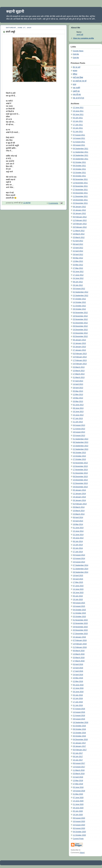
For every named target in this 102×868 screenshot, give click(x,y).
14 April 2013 (78, 384)
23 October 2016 (79, 733)
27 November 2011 (80, 190)
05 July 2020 (78, 811)
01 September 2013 (81, 439)
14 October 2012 (79, 302)
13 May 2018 (78, 781)
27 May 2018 (78, 784)
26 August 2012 (79, 289)
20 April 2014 (78, 521)
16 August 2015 (79, 606)
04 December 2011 (80, 193)
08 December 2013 (80, 477)
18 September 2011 (81, 155)
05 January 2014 (79, 490)
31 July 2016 (78, 705)
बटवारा (75, 71)
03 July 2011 (78, 118)
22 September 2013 (81, 449)
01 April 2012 (78, 241)
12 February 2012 (80, 220)
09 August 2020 (79, 818)
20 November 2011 (80, 186)
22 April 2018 (78, 777)
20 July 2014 (78, 548)
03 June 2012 (78, 272)
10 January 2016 (79, 637)
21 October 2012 (79, 306)
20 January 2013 (79, 347)
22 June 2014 (78, 535)
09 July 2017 (78, 757)
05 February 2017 (80, 750)
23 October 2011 (79, 173)
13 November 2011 (80, 183)
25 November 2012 (80, 319)
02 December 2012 (80, 323)
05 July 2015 (78, 596)
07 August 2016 (79, 709)
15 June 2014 (78, 531)
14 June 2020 (78, 801)
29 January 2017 (79, 746)
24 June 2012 (78, 278)
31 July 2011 (78, 132)
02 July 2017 (78, 753)
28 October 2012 (79, 309)
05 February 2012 (80, 217)
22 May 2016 (78, 681)
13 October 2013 (79, 456)
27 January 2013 (79, 350)
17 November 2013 (80, 470)
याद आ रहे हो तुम (78, 98)
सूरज (75, 84)
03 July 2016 (78, 695)
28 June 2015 (78, 593)
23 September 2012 (81, 296)
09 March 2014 (79, 507)
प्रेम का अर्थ (77, 67)
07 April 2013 (78, 381)
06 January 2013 (79, 340)
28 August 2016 (79, 719)
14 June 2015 (78, 589)
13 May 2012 (78, 261)
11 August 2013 (79, 429)
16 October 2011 (79, 169)
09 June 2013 (78, 408)
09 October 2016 (79, 729)
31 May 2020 (78, 794)
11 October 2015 (79, 613)
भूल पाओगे (76, 88)
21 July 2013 (78, 422)
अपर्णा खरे (80, 35)
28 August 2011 (79, 145)
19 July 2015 (78, 600)
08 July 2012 (78, 282)
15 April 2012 (78, 248)
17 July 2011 (78, 125)
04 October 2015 (79, 610)
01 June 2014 (78, 528)
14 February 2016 (80, 644)
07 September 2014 (81, 565)
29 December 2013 (80, 487)
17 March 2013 (79, 374)
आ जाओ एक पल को (80, 81)
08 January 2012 (79, 207)
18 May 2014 (78, 524)
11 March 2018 (79, 770)
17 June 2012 (78, 275)
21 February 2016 (80, 647)
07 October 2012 (79, 299)
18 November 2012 (80, 316)
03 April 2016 (78, 664)
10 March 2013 (79, 371)
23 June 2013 (78, 415)
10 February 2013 (80, 357)
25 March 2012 (79, 237)
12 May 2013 (78, 394)
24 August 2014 (79, 562)
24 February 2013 (80, 364)
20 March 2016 (79, 658)
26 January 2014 (79, 500)
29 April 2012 (78, 254)
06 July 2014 (78, 541)
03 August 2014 (79, 555)
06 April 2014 (78, 517)
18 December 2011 (80, 200)
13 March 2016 (79, 654)
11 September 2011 (81, 152)
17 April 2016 (78, 671)
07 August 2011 (79, 135)
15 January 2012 (79, 210)
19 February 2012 (80, 224)
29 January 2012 (79, 213)
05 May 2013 (78, 391)
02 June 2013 (78, 405)
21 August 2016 (79, 716)
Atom (82, 853)
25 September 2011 (81, 159)
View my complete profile (83, 38)
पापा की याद (77, 95)
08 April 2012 (78, 244)
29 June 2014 (78, 538)
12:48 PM (27, 203)
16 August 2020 (79, 821)
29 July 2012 (78, 285)
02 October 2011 (79, 162)
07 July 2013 (78, 418)
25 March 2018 (79, 774)
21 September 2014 (81, 569)
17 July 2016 (78, 702)
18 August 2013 (79, 432)
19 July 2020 (78, 815)
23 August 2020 (79, 825)
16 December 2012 (80, 330)
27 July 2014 (78, 552)
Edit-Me (76, 54)
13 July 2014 (78, 545)
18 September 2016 (81, 722)
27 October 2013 (79, 459)
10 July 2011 (78, 121)
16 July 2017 (78, 760)
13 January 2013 (79, 343)
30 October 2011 (79, 176)
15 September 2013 (81, 446)
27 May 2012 (78, 268)
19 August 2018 (79, 791)
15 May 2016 (78, 678)
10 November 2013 (80, 466)
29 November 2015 (80, 627)
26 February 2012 (80, 227)
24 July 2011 (78, 128)
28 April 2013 (78, 388)
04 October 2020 (79, 832)
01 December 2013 (80, 473)
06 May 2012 (78, 258)
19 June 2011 (78, 111)
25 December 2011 (80, 203)
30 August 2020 (79, 828)
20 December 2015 (80, 630)
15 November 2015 (80, 623)
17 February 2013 (80, 360)
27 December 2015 (80, 634)
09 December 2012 (80, 326)
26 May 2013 (78, 401)
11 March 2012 (79, 231)
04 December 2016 (80, 740)
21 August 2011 (79, 142)
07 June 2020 (78, 798)
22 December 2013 (80, 483)
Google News (78, 51)
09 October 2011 (79, 166)
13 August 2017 (79, 767)
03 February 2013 (80, 354)
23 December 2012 (80, 333)
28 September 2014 (81, 572)
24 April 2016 (78, 675)
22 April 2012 (78, 251)
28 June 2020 (78, 808)
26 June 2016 (78, 692)
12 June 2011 (78, 108)
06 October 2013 (79, 453)
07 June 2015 (78, 586)
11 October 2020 (79, 835)
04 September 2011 (81, 149)
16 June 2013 (78, 412)
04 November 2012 (80, 313)
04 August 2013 (79, 425)
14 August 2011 (79, 138)
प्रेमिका (75, 74)
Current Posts (78, 839)
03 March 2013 (79, 367)
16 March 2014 (79, 511)
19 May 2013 (78, 398)
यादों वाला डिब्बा (78, 77)
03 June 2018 (78, 787)
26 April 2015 (78, 579)
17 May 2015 (78, 582)
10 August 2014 (79, 558)
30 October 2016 (79, 736)
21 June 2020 (78, 804)
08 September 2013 (81, 442)
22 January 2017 (79, 743)
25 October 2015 (79, 617)
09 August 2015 (79, 603)
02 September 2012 (81, 292)
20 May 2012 (78, 265)
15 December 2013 (80, 480)
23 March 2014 (79, 514)
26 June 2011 (78, 114)
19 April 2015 (78, 576)
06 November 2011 (80, 179)
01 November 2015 (80, 620)
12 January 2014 (79, 494)
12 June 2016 (78, 688)
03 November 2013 (80, 463)
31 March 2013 (79, 377)
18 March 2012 (79, 234)
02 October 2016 (79, 726)
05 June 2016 (78, 685)
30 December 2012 (80, 336)
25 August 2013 (79, 436)
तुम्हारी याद (76, 91)
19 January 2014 (79, 497)
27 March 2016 (79, 661)
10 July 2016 (78, 698)
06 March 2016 (79, 651)
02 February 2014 (80, 504)
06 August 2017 (79, 763)
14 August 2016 (79, 712)
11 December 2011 (80, 196)
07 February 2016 (80, 640)
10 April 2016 (78, 668)
